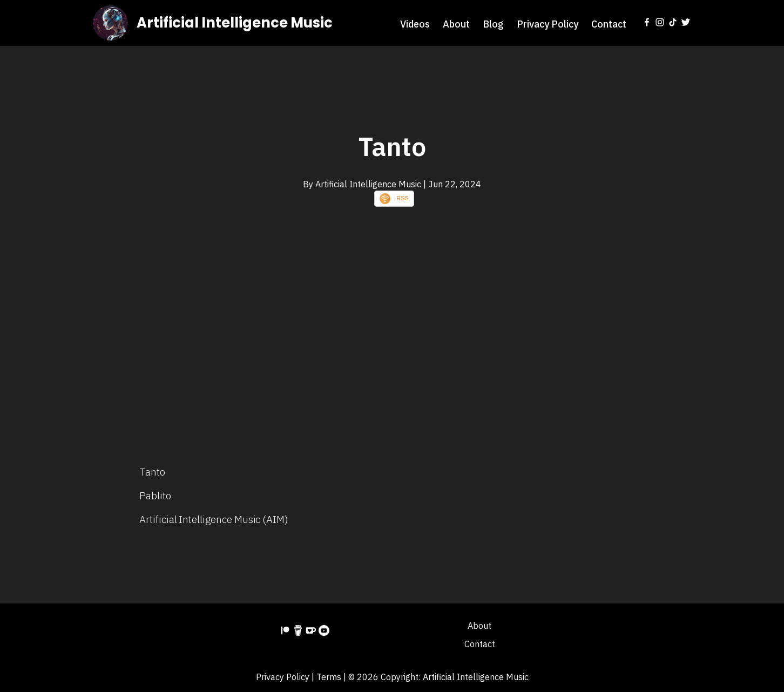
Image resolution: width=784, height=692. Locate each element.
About (456, 24)
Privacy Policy (548, 24)
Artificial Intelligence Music (235, 23)
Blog (493, 24)
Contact (609, 24)
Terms (329, 677)
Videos (415, 24)
